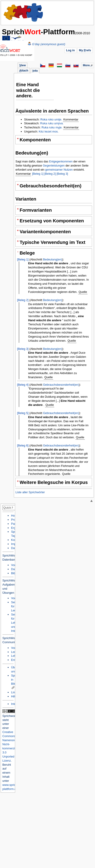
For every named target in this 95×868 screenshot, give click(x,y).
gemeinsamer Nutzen (59, 170)
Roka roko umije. (51, 119)
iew (23, 65)
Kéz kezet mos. (49, 131)
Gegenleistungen (54, 166)
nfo (35, 71)
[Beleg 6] (23, 445)
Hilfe (14, 696)
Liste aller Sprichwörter (30, 492)
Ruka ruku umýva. (52, 123)
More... (87, 65)
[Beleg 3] (62, 174)
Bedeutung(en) (53, 259)
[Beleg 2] (50, 174)
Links (14, 692)
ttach (24, 70)
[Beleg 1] (38, 174)
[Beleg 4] (23, 385)
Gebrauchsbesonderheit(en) (61, 385)
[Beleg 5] (23, 413)
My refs (85, 50)
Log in (70, 50)
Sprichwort (9, 716)
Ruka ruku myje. (52, 127)
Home (24, 12)
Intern (15, 704)
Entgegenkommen (61, 161)
